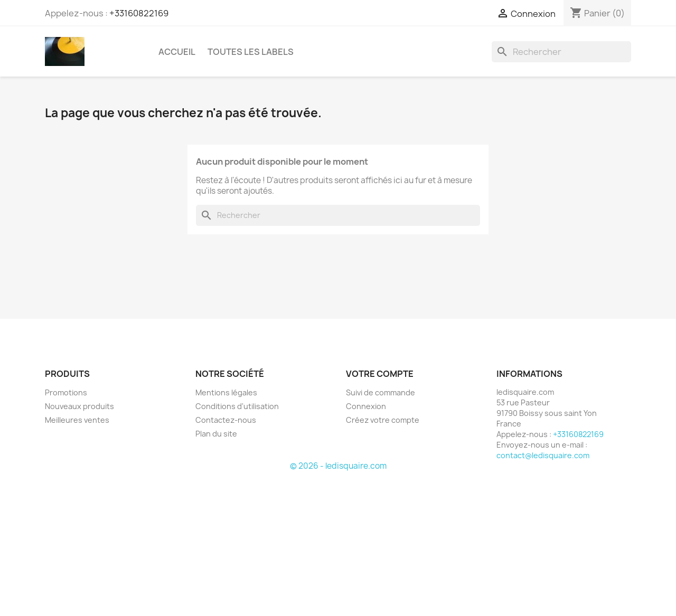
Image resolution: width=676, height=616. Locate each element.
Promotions (66, 392)
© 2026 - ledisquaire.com (338, 466)
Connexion (366, 406)
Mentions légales (226, 392)
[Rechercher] (561, 52)
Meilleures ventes (77, 420)
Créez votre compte (383, 420)
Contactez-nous (226, 420)
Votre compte (380, 374)
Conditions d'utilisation (237, 406)
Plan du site (216, 434)
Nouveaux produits (79, 406)
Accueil (177, 52)
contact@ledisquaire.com (543, 455)
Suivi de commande (381, 392)
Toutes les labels (251, 52)
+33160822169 (139, 13)
